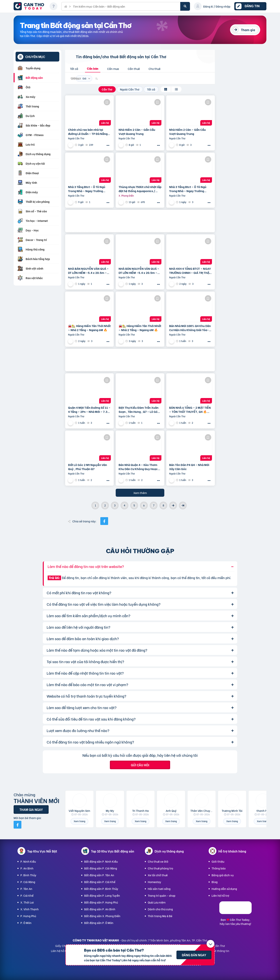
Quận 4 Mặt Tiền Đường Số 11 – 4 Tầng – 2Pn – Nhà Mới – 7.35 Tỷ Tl (89, 410)
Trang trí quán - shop (162, 895)
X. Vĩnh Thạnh (30, 909)
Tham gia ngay (31, 809)
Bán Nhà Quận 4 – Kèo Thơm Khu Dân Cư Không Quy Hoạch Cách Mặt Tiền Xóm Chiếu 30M (140, 467)
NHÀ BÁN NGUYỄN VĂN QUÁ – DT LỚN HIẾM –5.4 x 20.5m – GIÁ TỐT (88, 271)
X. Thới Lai (27, 902)
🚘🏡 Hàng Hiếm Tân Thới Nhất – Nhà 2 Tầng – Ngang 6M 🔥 (89, 328)
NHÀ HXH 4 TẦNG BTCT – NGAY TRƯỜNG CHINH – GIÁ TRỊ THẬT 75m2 (190, 271)
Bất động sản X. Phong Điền (102, 916)
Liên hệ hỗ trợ (220, 895)
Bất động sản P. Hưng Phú (101, 902)
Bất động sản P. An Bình (100, 909)
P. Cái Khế (27, 895)
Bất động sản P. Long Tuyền (102, 895)
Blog (215, 882)
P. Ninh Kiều (28, 861)
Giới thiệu (218, 861)
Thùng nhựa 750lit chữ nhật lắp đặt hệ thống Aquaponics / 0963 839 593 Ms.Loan (140, 189)
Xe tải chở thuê (158, 875)
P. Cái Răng (28, 882)
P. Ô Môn (26, 923)
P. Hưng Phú (28, 916)
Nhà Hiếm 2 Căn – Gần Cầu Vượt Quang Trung (137, 132)
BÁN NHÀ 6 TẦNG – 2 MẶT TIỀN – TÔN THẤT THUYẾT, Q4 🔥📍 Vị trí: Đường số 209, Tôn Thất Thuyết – (190, 410)
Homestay (154, 882)
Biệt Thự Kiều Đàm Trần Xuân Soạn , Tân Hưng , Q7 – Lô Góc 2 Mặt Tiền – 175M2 (139, 410)
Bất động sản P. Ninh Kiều (101, 861)
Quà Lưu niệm (157, 902)
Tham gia (248, 30)
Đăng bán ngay (194, 955)
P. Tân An (26, 889)
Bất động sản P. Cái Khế (100, 882)
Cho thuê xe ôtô (158, 861)
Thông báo (219, 868)
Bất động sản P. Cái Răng (101, 868)
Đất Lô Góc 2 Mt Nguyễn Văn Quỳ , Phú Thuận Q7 (87, 467)
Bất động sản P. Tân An (99, 875)
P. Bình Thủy (28, 875)
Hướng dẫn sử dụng (224, 889)
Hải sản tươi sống (159, 889)
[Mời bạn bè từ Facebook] (17, 825)
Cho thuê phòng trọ (160, 868)
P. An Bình (27, 868)
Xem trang (79, 821)
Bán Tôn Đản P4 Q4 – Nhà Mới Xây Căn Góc (189, 467)
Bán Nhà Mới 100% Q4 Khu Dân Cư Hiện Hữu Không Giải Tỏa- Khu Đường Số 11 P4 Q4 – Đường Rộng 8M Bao (190, 328)
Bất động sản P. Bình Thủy (101, 889)
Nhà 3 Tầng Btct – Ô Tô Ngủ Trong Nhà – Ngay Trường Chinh (87, 189)
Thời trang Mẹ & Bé (160, 916)
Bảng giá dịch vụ (223, 875)
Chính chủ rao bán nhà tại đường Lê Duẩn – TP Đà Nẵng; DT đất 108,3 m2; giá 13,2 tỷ (88, 132)
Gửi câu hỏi (140, 765)
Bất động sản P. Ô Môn (99, 923)
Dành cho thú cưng (160, 909)
